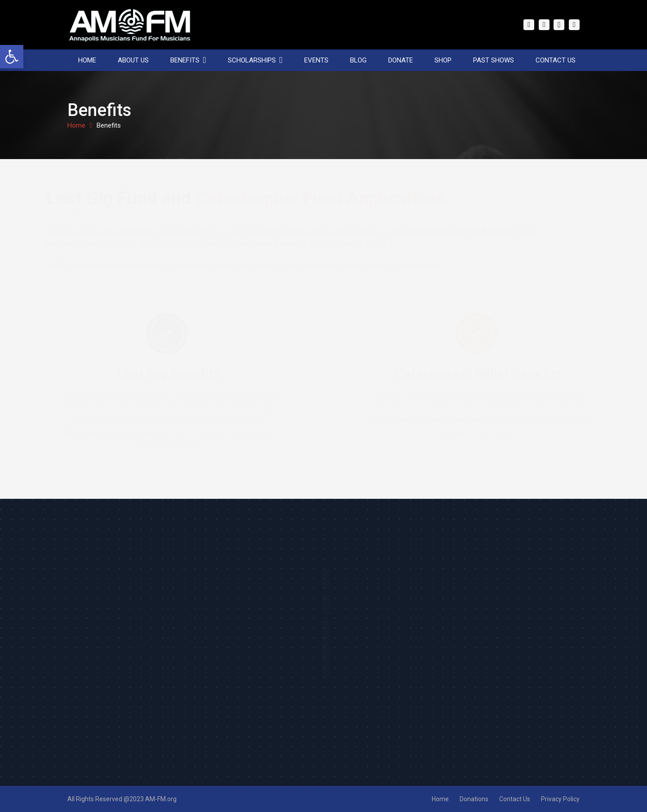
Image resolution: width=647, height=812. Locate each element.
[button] (12, 57)
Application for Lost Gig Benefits (130, 433)
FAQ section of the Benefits (482, 232)
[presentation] (322, 702)
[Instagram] (559, 25)
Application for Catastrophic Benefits (423, 420)
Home (440, 799)
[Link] (130, 25)
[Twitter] (544, 25)
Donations (474, 799)
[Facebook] (529, 25)
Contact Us (515, 799)
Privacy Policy (560, 799)
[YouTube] (574, 25)
